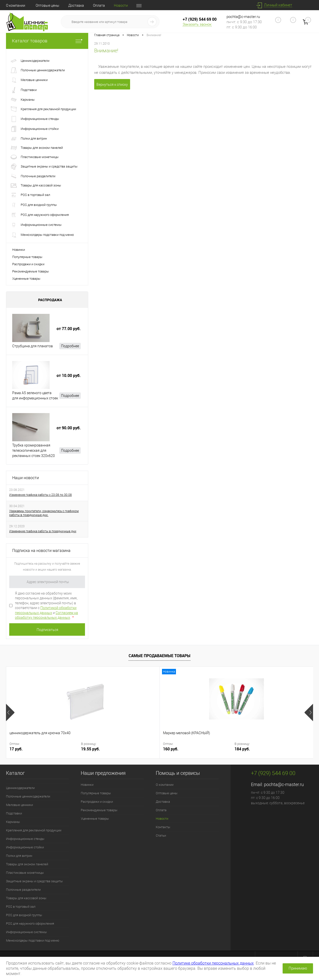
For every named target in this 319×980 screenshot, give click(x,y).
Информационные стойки (25, 847)
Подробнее (70, 346)
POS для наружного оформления (30, 924)
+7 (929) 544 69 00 (200, 19)
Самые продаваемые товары (159, 656)
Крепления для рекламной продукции (34, 830)
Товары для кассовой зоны (26, 898)
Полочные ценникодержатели (28, 796)
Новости (121, 5)
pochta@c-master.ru (243, 17)
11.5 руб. (283, 749)
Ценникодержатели (20, 788)
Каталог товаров (47, 41)
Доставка (76, 5)
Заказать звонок (197, 24)
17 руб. (16, 749)
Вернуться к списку (112, 85)
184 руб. (129, 749)
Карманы (13, 822)
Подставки (14, 813)
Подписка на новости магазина (41, 551)
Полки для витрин (19, 856)
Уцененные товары (26, 279)
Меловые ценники (19, 805)
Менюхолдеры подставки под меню (33, 940)
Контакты (163, 827)
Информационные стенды (25, 839)
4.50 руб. (171, 749)
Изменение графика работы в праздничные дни (43, 531)
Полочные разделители (23, 890)
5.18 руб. (206, 749)
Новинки (19, 250)
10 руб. (246, 749)
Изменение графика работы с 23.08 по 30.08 (40, 495)
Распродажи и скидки (28, 264)
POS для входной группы (24, 915)
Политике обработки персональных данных (213, 963)
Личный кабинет (278, 5)
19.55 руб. (54, 749)
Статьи (161, 836)
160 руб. (94, 749)
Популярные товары (27, 257)
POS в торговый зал (21, 907)
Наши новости (26, 478)
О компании (16, 5)
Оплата (99, 5)
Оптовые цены (47, 5)
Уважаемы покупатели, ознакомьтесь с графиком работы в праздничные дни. (44, 513)
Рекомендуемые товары (31, 271)
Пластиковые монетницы (25, 873)
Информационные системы (26, 932)
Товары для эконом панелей (27, 864)
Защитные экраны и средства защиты (34, 881)
